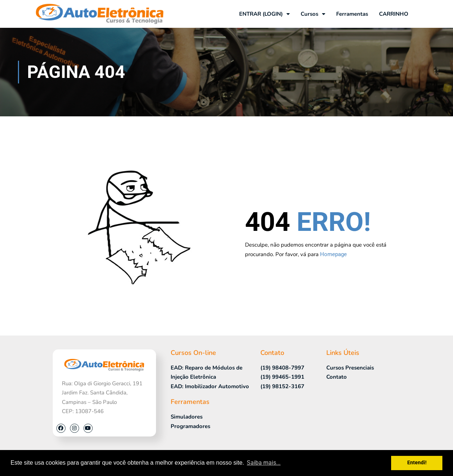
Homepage (333, 254)
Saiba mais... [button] (264, 463)
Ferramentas (352, 14)
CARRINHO (394, 14)
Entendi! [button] (417, 463)
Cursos (313, 14)
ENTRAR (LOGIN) (264, 14)
